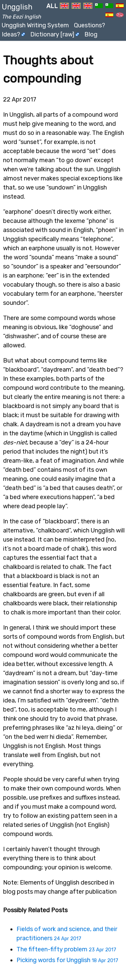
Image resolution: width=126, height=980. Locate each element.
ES (120, 8)
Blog (91, 34)
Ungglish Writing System (35, 25)
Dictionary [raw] (52, 34)
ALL (52, 6)
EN (64, 8)
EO (99, 8)
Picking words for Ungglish (67, 960)
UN (120, 17)
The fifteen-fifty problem (66, 949)
